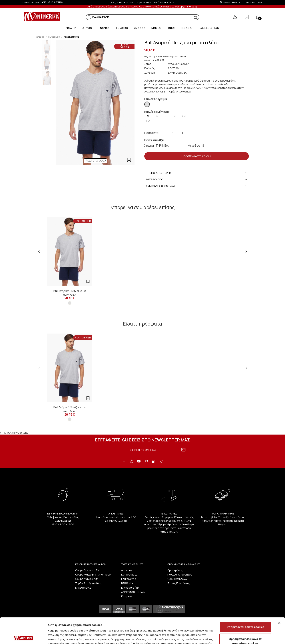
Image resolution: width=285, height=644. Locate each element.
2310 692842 (63, 521)
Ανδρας (40, 37)
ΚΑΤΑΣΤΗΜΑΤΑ (232, 2)
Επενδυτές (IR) (130, 588)
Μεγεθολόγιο (83, 588)
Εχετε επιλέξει (154, 140)
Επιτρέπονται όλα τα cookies (245, 601)
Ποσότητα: (152, 133)
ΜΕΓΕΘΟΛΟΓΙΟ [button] (197, 179)
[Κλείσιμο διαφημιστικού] (279, 597)
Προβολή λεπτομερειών (216, 637)
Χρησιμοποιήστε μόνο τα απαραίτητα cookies (245, 615)
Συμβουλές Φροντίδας (89, 583)
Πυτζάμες (54, 37)
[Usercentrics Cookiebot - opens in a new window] (24, 637)
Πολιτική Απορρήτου (180, 575)
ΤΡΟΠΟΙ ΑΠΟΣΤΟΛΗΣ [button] (197, 173)
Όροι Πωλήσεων (177, 579)
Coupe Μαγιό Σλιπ (86, 579)
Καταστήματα (129, 575)
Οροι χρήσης (175, 570)
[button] (89, 17)
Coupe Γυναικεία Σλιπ (88, 570)
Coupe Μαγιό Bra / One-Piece (93, 575)
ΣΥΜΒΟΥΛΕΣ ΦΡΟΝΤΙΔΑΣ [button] (197, 186)
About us (127, 570)
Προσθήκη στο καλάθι (197, 156)
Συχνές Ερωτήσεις (178, 583)
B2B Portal (127, 583)
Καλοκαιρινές (71, 37)
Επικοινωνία (129, 579)
